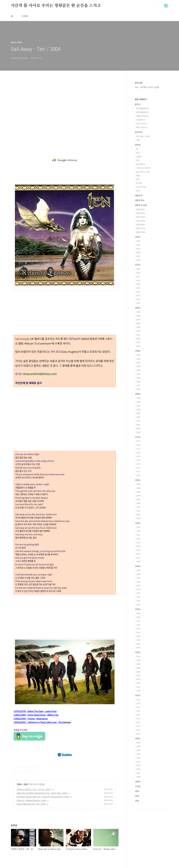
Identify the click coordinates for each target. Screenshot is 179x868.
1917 (138, 707)
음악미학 (139, 132)
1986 (138, 409)
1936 (138, 625)
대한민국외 (140, 200)
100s (137, 801)
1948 (138, 574)
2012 (138, 295)
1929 (138, 656)
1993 (138, 378)
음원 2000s (141, 217)
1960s (138, 480)
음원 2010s (141, 213)
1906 (138, 754)
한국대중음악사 (142, 108)
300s (137, 791)
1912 (138, 726)
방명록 (25, 16)
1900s (138, 738)
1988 (138, 402)
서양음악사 (141, 120)
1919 (138, 699)
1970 (138, 475)
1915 (138, 715)
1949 (138, 570)
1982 (138, 425)
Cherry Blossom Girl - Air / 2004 (31, 804)
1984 (138, 417)
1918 (138, 703)
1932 (138, 640)
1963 (138, 507)
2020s (138, 237)
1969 (138, 484)
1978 (138, 445)
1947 (138, 578)
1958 (138, 531)
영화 (138, 176)
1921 (138, 687)
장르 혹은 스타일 (143, 136)
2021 (138, 256)
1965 (138, 499)
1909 (138, 743)
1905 (138, 758)
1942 (138, 597)
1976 (138, 452)
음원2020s (140, 209)
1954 (138, 546)
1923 (138, 679)
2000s (19, 784)
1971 (138, 471)
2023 (138, 249)
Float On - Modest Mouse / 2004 (31, 800)
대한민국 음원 (141, 205)
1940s (138, 566)
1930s (138, 609)
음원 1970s (141, 228)
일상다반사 (141, 164)
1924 (138, 675)
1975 (138, 456)
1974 (138, 460)
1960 (138, 518)
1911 (138, 730)
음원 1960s (141, 232)
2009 (138, 312)
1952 (138, 554)
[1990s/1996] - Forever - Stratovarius (31, 719)
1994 (138, 374)
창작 (138, 160)
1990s (138, 351)
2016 (138, 280)
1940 (138, 604)
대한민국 (139, 195)
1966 (138, 496)
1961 (138, 515)
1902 (138, 769)
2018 (138, 273)
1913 (138, 722)
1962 (138, 511)
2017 (138, 276)
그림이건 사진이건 (143, 168)
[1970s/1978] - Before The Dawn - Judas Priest (35, 711)
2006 (138, 323)
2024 (138, 245)
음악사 (138, 104)
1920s (138, 652)
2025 (138, 241)
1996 (138, 366)
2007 (138, 319)
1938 (138, 617)
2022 (138, 252)
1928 (138, 660)
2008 (138, 316)
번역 (138, 191)
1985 (138, 413)
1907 (138, 750)
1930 (138, 647)
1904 (138, 762)
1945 (138, 585)
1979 (138, 441)
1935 (138, 629)
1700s (138, 786)
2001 (138, 342)
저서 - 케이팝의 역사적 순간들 (147, 87)
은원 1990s (141, 221)
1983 (138, 421)
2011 (138, 299)
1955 (138, 542)
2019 (138, 269)
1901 (138, 773)
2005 (138, 327)
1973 (138, 464)
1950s (138, 523)
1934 (138, 632)
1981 (138, 428)
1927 (138, 664)
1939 (138, 613)
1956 (138, 539)
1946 (138, 582)
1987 (138, 406)
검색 (159, 6)
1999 (138, 355)
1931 (138, 644)
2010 (138, 303)
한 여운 (139, 183)
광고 (138, 153)
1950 (138, 561)
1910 (138, 734)
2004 (26, 784)
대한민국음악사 (142, 116)
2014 (138, 288)
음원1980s (140, 224)
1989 (138, 398)
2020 (138, 260)
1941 (138, 601)
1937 (138, 621)
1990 (138, 389)
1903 (138, 765)
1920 (138, 691)
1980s (138, 394)
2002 (138, 338)
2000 (138, 346)
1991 (138, 385)
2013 (138, 292)
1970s (138, 437)
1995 (138, 370)
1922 (138, 683)
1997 (138, 363)
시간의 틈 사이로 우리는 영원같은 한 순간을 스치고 (56, 6)
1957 (138, 535)
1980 (138, 432)
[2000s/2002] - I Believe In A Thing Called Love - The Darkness (42, 722)
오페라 (139, 157)
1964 (138, 503)
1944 (138, 589)
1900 (138, 777)
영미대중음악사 (142, 112)
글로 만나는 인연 (143, 172)
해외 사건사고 (142, 127)
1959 (138, 527)
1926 (138, 668)
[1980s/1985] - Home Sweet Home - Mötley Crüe (36, 715)
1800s (138, 781)
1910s (138, 695)
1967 (138, 492)
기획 (138, 140)
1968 (138, 488)
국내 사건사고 (142, 124)
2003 (138, 335)
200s (137, 796)
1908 (138, 746)
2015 (138, 284)
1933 (138, 636)
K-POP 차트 (141, 187)
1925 (138, 672)
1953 (138, 550)
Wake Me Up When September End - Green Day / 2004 (42, 793)
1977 (138, 449)
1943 (138, 593)
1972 (138, 468)
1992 (138, 382)
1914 (138, 718)
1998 (138, 359)
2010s (138, 265)
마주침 (138, 145)
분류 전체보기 (141, 99)
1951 (138, 558)
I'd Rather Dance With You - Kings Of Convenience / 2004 (43, 797)
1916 (138, 711)
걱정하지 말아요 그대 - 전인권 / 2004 (34, 789)
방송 (138, 179)
